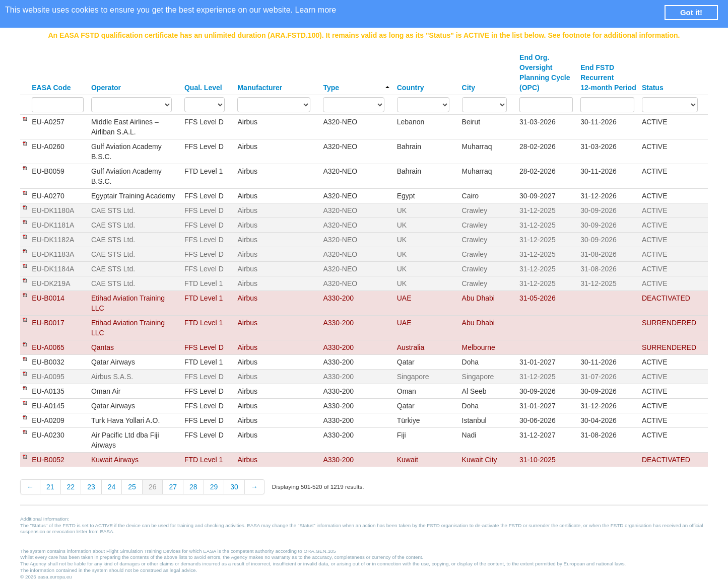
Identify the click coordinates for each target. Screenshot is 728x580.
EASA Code (51, 88)
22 (71, 487)
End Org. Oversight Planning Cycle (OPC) (545, 72)
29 (214, 487)
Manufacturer (260, 88)
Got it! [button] (691, 12)
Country (411, 88)
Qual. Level (203, 88)
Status (653, 88)
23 (91, 487)
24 (112, 487)
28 (193, 487)
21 (50, 487)
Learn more (315, 10)
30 (234, 487)
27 (173, 487)
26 (153, 487)
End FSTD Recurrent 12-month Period (608, 78)
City (469, 88)
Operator (106, 88)
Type (356, 88)
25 (132, 487)
